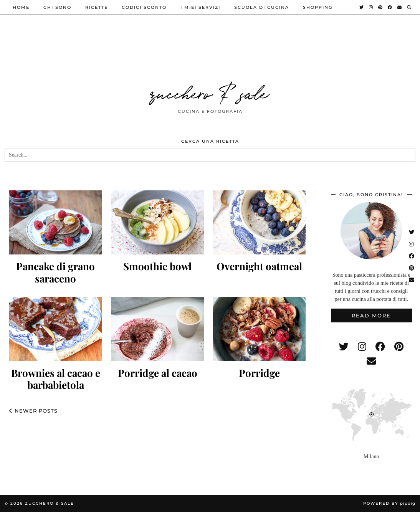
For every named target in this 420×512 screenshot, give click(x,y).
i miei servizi (200, 7)
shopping (318, 7)
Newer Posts (33, 411)
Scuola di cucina (262, 7)
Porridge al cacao (158, 373)
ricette (97, 7)
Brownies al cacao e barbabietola (56, 379)
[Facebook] (390, 7)
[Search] (409, 7)
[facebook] (380, 347)
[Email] (400, 7)
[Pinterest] (381, 7)
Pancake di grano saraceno (55, 272)
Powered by (389, 503)
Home (21, 7)
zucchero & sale (210, 92)
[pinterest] (399, 347)
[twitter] (344, 347)
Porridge (259, 373)
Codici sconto (144, 7)
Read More (371, 315)
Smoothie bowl (157, 266)
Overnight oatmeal (259, 266)
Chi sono (57, 7)
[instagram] (362, 347)
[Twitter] (362, 7)
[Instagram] (371, 7)
